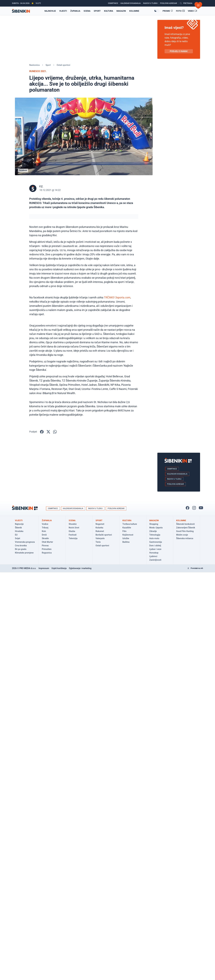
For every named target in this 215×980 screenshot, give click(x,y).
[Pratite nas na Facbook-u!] (188, 508)
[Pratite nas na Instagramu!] (194, 508)
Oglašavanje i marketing (80, 568)
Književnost (128, 535)
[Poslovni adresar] (169, 3)
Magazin (121, 11)
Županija (75, 11)
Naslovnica (34, 65)
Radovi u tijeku (174, 479)
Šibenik (18, 528)
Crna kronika (21, 546)
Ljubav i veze (155, 549)
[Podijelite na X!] (48, 432)
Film (124, 531)
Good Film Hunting (185, 531)
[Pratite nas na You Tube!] (201, 508)
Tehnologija (155, 535)
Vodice (45, 524)
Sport (97, 11)
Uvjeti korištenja (59, 568)
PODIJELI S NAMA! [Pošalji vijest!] (179, 51)
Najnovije (19, 524)
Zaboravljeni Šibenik (186, 528)
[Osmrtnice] (114, 3)
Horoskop (154, 553)
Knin (44, 531)
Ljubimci (153, 556)
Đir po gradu (21, 549)
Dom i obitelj (155, 546)
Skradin (45, 538)
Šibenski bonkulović (186, 524)
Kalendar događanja (177, 474)
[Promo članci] (168, 11)
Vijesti (63, 11)
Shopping (154, 524)
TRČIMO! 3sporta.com (117, 297)
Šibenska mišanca (185, 538)
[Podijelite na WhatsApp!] (55, 432)
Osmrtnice (172, 469)
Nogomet (100, 524)
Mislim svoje (182, 535)
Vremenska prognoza (25, 542)
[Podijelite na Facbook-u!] (42, 432)
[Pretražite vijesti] (186, 3)
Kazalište (127, 528)
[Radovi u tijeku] (151, 3)
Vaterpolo (100, 538)
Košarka (99, 528)
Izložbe (126, 538)
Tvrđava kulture (130, 524)
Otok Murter (47, 542)
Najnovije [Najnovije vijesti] (50, 11)
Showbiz (73, 524)
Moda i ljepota (156, 528)
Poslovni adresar (175, 484)
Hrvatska (19, 531)
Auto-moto (154, 538)
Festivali (73, 535)
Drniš (44, 535)
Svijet (18, 538)
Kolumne (134, 11)
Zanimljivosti (155, 560)
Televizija (73, 538)
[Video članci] (192, 11)
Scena (87, 11)
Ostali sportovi (64, 65)
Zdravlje (153, 531)
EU (16, 535)
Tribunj (45, 528)
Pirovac (45, 546)
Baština (126, 542)
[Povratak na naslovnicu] (21, 11)
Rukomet (100, 531)
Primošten (47, 549)
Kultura (109, 11)
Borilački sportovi (104, 535)
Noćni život (74, 528)
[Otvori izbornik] (198, 5)
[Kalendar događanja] (131, 3)
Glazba (72, 531)
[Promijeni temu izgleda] (157, 11)
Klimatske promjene (24, 553)
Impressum (44, 568)
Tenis (98, 542)
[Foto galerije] (180, 11)
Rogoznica (47, 553)
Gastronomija (156, 542)
